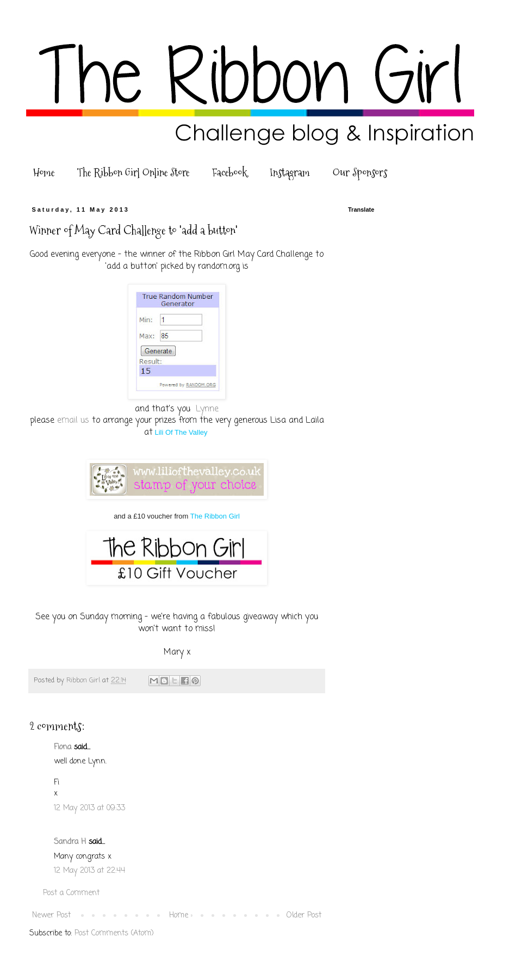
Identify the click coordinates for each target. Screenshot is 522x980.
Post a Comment (71, 893)
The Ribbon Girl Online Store (133, 172)
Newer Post (51, 916)
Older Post (304, 916)
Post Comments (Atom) (114, 933)
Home (44, 172)
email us (73, 420)
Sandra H (70, 842)
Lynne (207, 409)
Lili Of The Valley (181, 432)
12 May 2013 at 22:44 (89, 871)
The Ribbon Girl (215, 516)
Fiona (63, 747)
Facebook (229, 172)
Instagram (290, 172)
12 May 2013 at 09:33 (89, 808)
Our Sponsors (360, 172)
